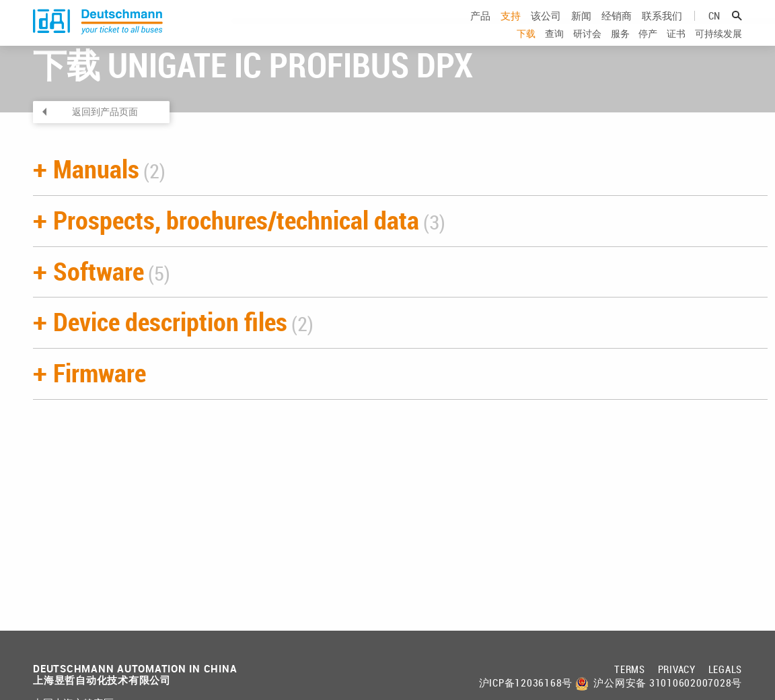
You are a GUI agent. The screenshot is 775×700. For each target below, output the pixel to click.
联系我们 (662, 29)
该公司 (546, 29)
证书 (676, 46)
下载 (526, 46)
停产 (648, 46)
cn (714, 29)
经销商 (617, 29)
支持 (511, 29)
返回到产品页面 (105, 150)
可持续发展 (718, 46)
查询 (554, 46)
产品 (480, 29)
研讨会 (587, 46)
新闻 (581, 29)
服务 (620, 46)
